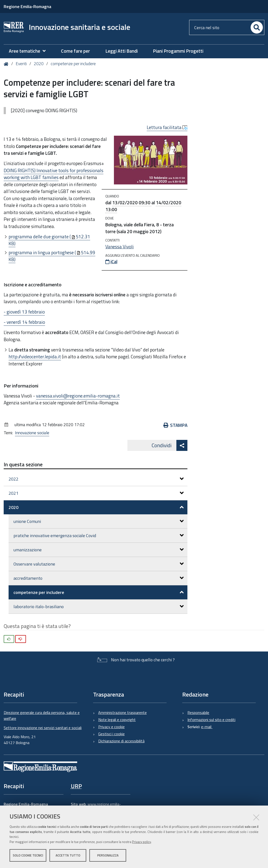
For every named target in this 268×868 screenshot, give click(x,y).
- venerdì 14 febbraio (24, 322)
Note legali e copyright (117, 720)
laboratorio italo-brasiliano (99, 607)
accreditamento (99, 578)
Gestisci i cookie (111, 734)
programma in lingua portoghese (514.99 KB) (52, 256)
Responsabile (198, 712)
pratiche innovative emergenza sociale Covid (99, 536)
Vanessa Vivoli (120, 247)
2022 (96, 479)
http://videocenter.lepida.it (35, 356)
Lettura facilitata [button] (167, 127)
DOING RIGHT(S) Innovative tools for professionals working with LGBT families (54, 174)
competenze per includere (73, 64)
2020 (39, 64)
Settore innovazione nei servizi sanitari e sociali (43, 728)
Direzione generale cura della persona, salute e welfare (42, 715)
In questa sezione (23, 464)
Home (7, 64)
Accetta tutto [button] (68, 855)
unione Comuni (99, 521)
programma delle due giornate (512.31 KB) (49, 240)
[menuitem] (30, 51)
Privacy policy (141, 842)
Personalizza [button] (108, 855)
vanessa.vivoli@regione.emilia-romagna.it (78, 396)
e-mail (207, 727)
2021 (96, 493)
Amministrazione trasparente (122, 712)
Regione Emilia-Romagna (27, 6)
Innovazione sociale (32, 433)
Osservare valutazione (99, 564)
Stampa (176, 425)
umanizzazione (99, 550)
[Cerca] (257, 27)
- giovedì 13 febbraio (24, 312)
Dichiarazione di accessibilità (121, 741)
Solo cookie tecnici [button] (28, 855)
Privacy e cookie (111, 727)
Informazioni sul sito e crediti (211, 720)
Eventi (21, 64)
